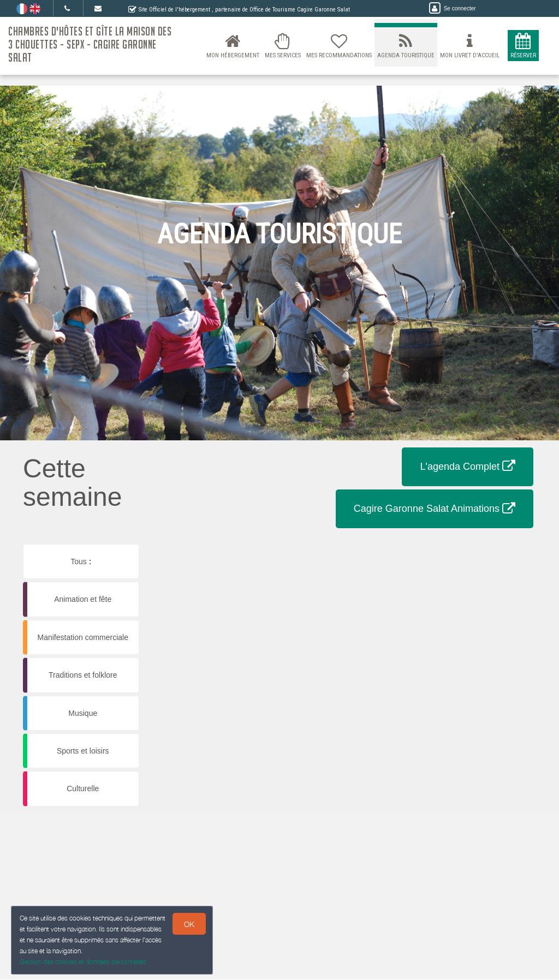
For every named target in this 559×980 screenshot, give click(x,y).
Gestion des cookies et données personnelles (83, 962)
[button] (214, 557)
